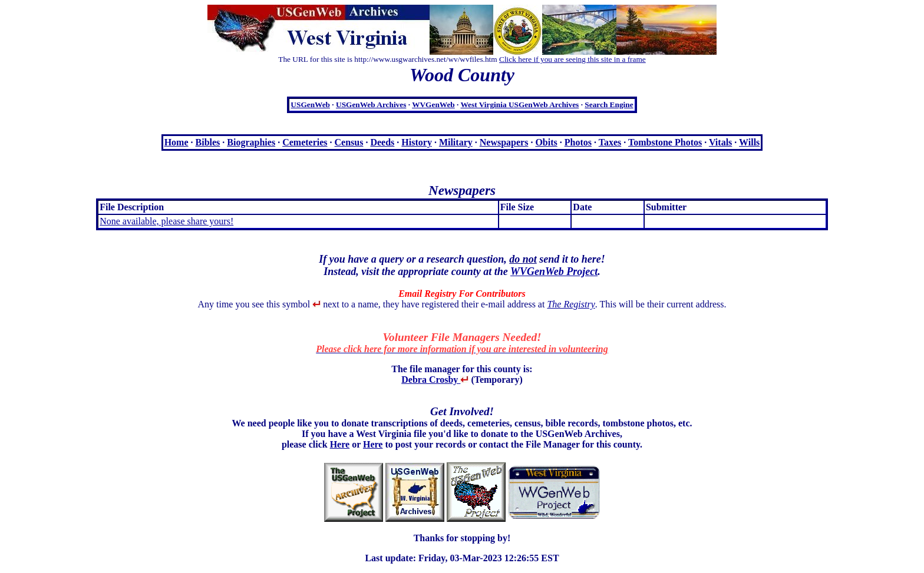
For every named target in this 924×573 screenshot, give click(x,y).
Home (176, 142)
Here (340, 444)
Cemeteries (305, 142)
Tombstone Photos (665, 142)
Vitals (720, 142)
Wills (749, 142)
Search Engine (609, 105)
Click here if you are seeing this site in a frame (572, 59)
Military (456, 142)
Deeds (382, 142)
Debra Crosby (435, 380)
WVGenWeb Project (554, 271)
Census (349, 142)
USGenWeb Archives (371, 105)
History (417, 142)
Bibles (208, 142)
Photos (578, 142)
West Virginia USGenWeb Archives (519, 105)
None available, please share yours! (166, 221)
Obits (546, 142)
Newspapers (504, 142)
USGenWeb (310, 105)
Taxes (610, 142)
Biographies (251, 142)
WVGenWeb (433, 105)
